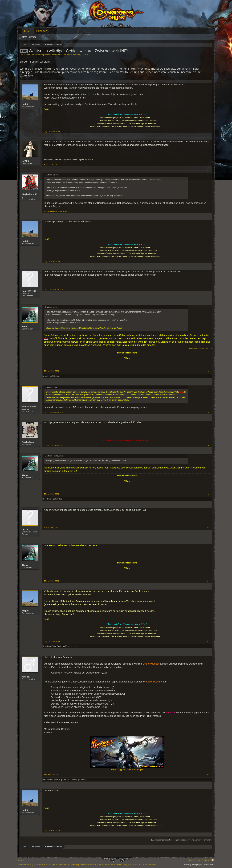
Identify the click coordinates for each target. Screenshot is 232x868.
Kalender (41, 31)
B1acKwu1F (48, 499)
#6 (209, 371)
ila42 (56, 779)
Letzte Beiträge (29, 37)
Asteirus (26, 677)
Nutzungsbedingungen (193, 864)
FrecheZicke (28, 442)
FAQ (129, 770)
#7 (209, 412)
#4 (209, 262)
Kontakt (192, 860)
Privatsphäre (209, 864)
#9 (209, 494)
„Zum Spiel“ (27, 75)
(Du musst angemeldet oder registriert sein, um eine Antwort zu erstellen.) (182, 840)
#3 (209, 211)
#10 (209, 528)
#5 (209, 289)
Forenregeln (138, 770)
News (113, 770)
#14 (209, 831)
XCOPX (25, 161)
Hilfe (199, 860)
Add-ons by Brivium (134, 864)
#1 (209, 131)
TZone (25, 326)
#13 (209, 775)
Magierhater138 (30, 195)
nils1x (25, 529)
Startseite (206, 860)
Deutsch (22, 860)
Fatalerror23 (62, 646)
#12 (209, 641)
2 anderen (73, 779)
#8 (209, 445)
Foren (28, 31)
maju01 (69, 55)
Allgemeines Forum (49, 55)
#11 (209, 581)
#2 (209, 164)
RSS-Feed (213, 860)
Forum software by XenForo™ (86, 864)
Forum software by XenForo (41, 864)
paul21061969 (29, 291)
